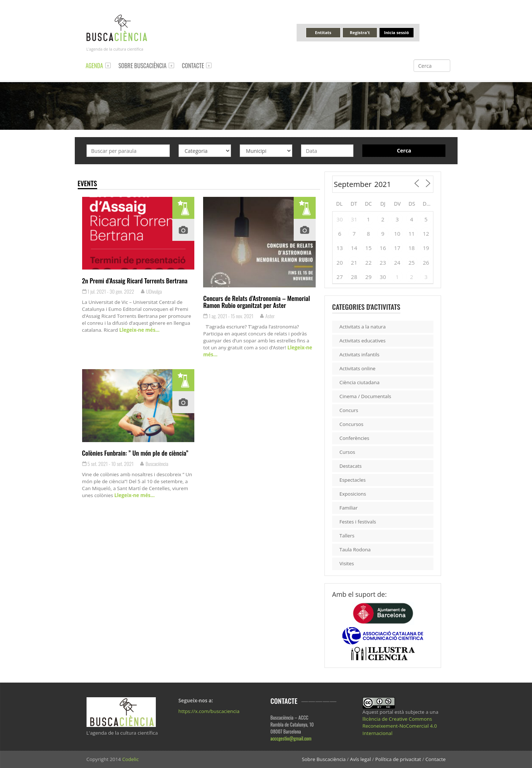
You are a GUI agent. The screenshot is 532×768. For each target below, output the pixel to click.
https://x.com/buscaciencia (209, 711)
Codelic (130, 759)
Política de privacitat (398, 759)
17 (397, 248)
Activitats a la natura (363, 327)
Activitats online (357, 368)
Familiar (349, 508)
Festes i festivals (358, 522)
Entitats (323, 32)
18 (412, 248)
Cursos (347, 452)
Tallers (347, 536)
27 (340, 277)
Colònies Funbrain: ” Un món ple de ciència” (135, 453)
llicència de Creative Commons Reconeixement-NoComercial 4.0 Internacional (400, 726)
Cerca (404, 150)
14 (354, 248)
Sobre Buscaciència (142, 66)
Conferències (354, 438)
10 (397, 234)
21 (354, 262)
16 (383, 248)
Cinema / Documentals (365, 396)
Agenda (95, 66)
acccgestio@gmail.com (291, 738)
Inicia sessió (396, 32)
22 (368, 262)
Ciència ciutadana (359, 382)
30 (340, 219)
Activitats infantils (359, 354)
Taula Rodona (355, 550)
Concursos (351, 424)
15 (368, 248)
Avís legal (360, 759)
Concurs (349, 410)
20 (340, 262)
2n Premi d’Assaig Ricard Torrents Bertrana (135, 280)
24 (397, 262)
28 (354, 277)
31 (354, 219)
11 (412, 234)
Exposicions (353, 494)
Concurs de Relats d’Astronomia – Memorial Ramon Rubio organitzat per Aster (256, 302)
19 (426, 248)
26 (426, 262)
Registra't (360, 32)
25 (412, 262)
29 (368, 277)
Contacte (193, 66)
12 (426, 234)
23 (383, 262)
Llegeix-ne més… (139, 330)
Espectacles (353, 480)
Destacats (351, 466)
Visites (347, 563)
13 (340, 248)
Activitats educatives (363, 341)
